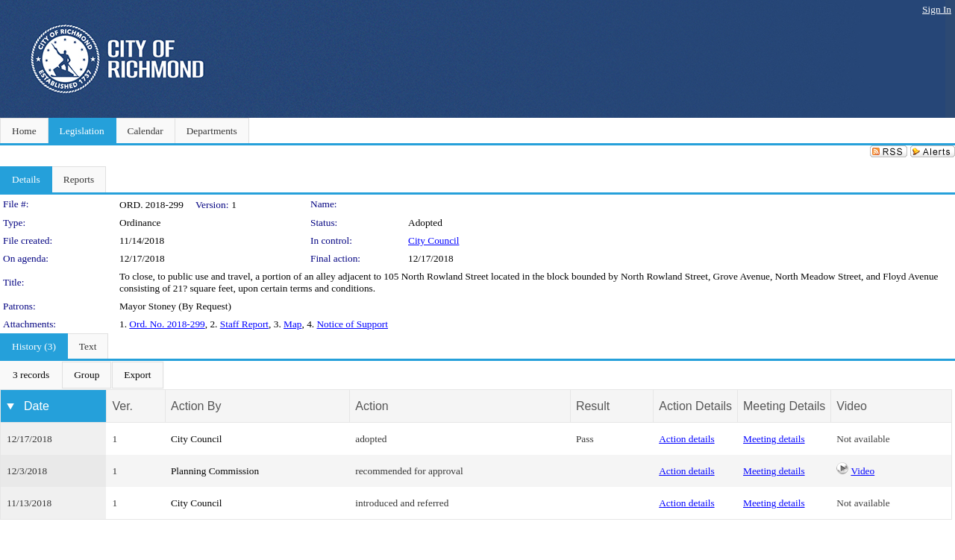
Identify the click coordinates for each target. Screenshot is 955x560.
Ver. (122, 406)
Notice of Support (352, 324)
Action (372, 406)
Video (862, 471)
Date (37, 406)
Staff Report (244, 324)
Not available (863, 439)
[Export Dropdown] (137, 375)
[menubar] (82, 375)
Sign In (937, 9)
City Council (434, 240)
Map (292, 324)
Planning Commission (215, 471)
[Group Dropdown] (87, 375)
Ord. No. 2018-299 (167, 324)
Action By (196, 406)
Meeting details (774, 439)
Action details (686, 439)
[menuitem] (31, 375)
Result (593, 406)
